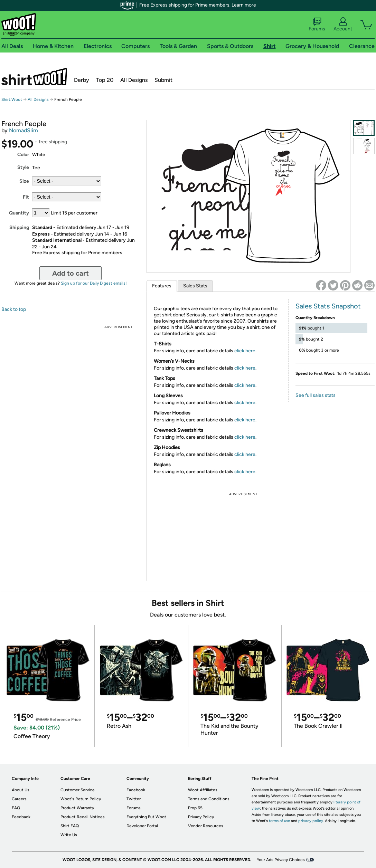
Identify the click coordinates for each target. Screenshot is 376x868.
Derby (82, 80)
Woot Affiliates (203, 790)
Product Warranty (77, 808)
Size (24, 181)
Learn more (244, 5)
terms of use (279, 821)
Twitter (134, 799)
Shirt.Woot (34, 77)
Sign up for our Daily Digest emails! (94, 283)
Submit (163, 80)
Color (23, 155)
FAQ (16, 808)
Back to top (14, 309)
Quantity (19, 213)
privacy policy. (311, 821)
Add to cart (70, 273)
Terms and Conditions (209, 799)
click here (245, 351)
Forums (317, 25)
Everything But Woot (146, 817)
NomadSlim (23, 130)
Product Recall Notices (83, 817)
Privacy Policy (201, 817)
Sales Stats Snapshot (328, 306)
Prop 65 (195, 808)
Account (343, 25)
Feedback (21, 817)
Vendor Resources (206, 826)
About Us (21, 790)
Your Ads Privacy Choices (281, 860)
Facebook (136, 790)
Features (162, 286)
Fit (26, 197)
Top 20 (105, 80)
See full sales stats (316, 395)
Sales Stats (195, 286)
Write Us (69, 835)
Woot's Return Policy (81, 799)
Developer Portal (142, 826)
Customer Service (78, 790)
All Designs (134, 80)
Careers (19, 799)
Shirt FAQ (70, 826)
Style (23, 167)
